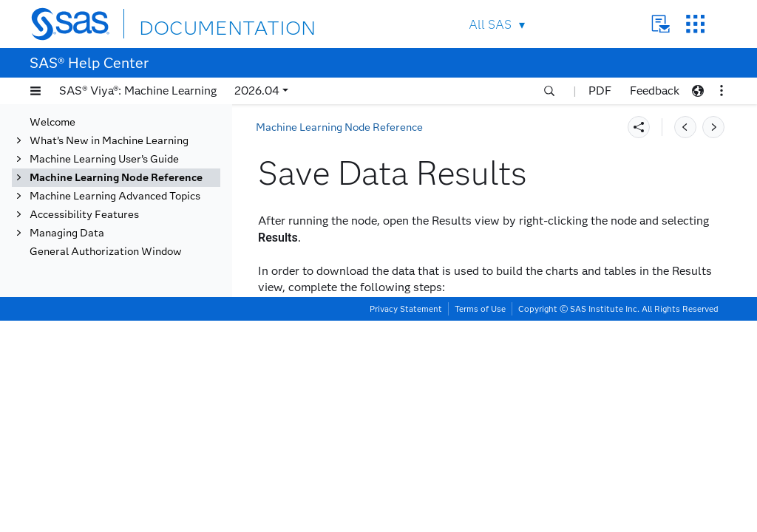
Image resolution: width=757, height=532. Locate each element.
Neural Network (99, 163)
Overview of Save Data (130, 274)
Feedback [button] (655, 91)
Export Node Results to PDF (142, 329)
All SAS (490, 25)
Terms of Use (480, 520)
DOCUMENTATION (193, 23)
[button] (35, 91)
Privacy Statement (406, 520)
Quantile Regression (109, 200)
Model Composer (100, 144)
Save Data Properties (126, 292)
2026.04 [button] (257, 91)
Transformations (99, 440)
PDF (600, 91)
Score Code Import (104, 348)
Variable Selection (104, 477)
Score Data (86, 366)
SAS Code (84, 237)
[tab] (146, 311)
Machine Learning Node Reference (339, 127)
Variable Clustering (106, 458)
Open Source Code (104, 181)
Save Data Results (120, 311)
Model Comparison (105, 126)
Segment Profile (98, 385)
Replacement (91, 218)
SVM (71, 403)
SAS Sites (695, 24)
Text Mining (88, 422)
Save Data (85, 255)
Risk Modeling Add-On (99, 495)
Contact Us (661, 24)
